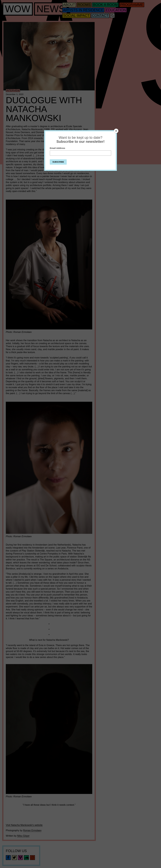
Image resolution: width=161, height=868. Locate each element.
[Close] (116, 131)
